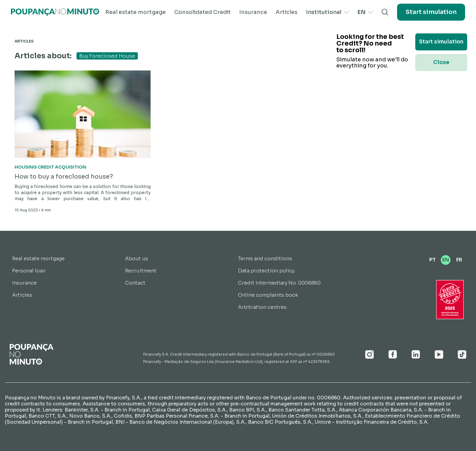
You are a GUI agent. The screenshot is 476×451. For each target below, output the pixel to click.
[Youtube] (439, 354)
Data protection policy (266, 271)
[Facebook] (393, 354)
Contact (135, 283)
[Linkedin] (416, 354)
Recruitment (141, 271)
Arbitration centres (262, 307)
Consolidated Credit (202, 12)
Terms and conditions (265, 259)
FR (459, 260)
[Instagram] (370, 354)
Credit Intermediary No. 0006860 (279, 283)
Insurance (253, 12)
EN (365, 12)
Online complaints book (268, 295)
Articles (287, 12)
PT (432, 260)
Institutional (327, 12)
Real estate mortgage (136, 12)
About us (137, 259)
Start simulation (431, 12)
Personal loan (29, 271)
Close (441, 62)
